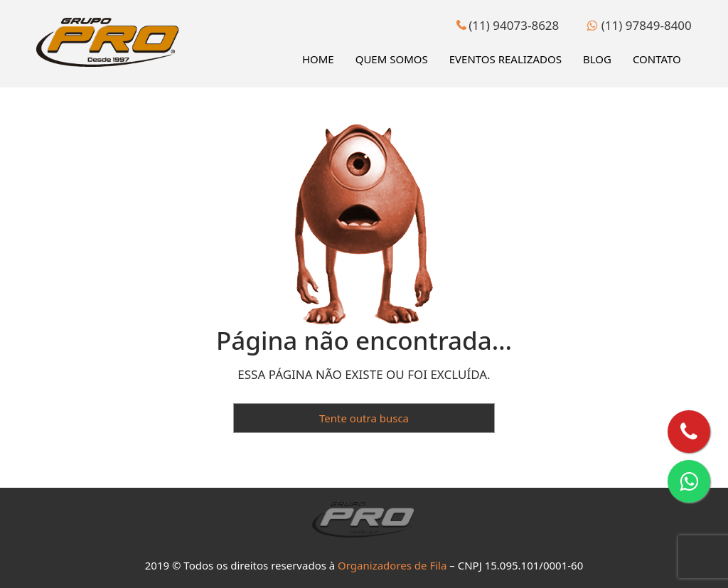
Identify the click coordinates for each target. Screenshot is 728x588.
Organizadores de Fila (392, 565)
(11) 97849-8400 (639, 25)
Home (318, 59)
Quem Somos (392, 59)
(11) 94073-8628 (508, 25)
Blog (597, 59)
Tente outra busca (364, 418)
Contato (657, 59)
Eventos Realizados (505, 59)
